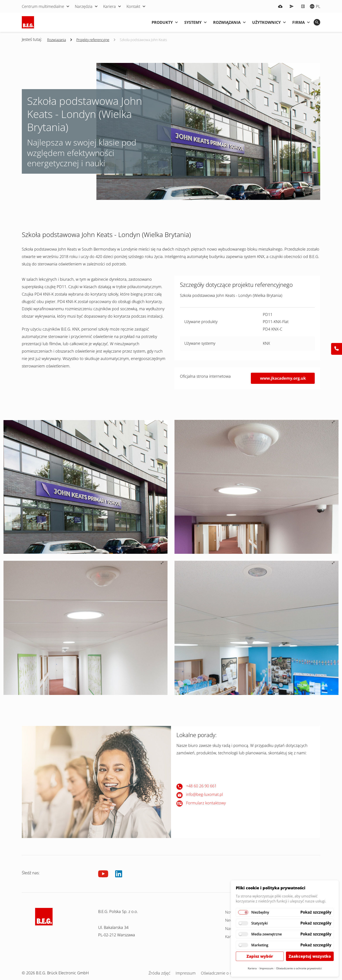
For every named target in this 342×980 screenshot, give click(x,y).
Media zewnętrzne (267, 934)
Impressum (266, 968)
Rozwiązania (56, 40)
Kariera (252, 968)
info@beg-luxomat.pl (204, 794)
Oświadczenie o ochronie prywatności (299, 968)
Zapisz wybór (260, 956)
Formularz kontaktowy (206, 803)
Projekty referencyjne (93, 40)
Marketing (260, 945)
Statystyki (259, 923)
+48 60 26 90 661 (201, 786)
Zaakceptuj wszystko (310, 956)
